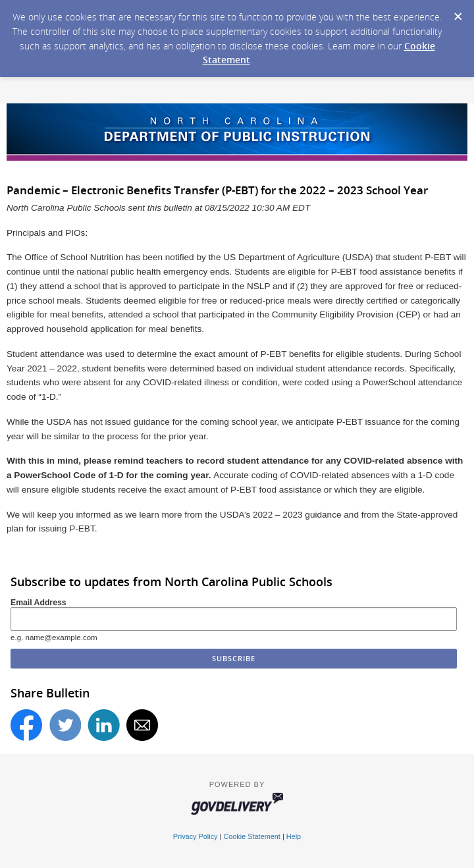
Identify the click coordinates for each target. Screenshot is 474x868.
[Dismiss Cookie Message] (458, 13)
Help (294, 836)
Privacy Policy (196, 836)
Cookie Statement (251, 836)
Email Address (39, 603)
